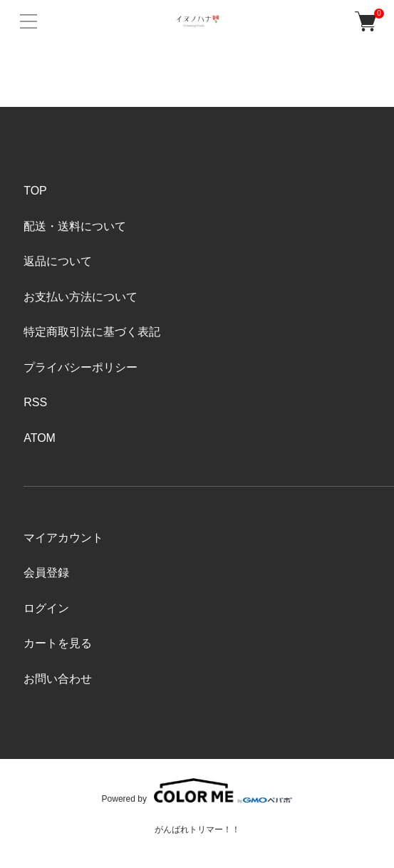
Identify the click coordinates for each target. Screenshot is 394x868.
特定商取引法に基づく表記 (92, 332)
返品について (58, 261)
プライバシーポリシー (81, 367)
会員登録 (46, 573)
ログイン (46, 608)
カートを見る (58, 643)
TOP (35, 191)
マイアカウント (63, 538)
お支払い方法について (81, 297)
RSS (35, 402)
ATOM (40, 438)
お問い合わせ (58, 679)
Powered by (197, 791)
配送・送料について (75, 226)
